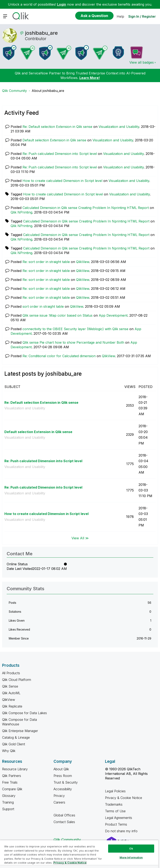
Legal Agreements (119, 818)
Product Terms (116, 824)
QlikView (83, 262)
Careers (59, 802)
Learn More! (90, 78)
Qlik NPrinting (21, 212)
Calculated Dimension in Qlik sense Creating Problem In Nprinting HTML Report (86, 208)
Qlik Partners (12, 776)
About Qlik (61, 769)
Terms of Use (115, 811)
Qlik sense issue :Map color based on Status (57, 315)
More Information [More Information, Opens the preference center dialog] (131, 857)
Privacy (59, 796)
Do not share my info (122, 831)
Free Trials (10, 782)
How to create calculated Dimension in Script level (62, 181)
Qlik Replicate (12, 706)
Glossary (9, 796)
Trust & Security (66, 782)
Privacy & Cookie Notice (124, 798)
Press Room (63, 776)
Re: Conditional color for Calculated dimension (59, 356)
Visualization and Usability (119, 127)
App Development (113, 315)
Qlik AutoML (11, 693)
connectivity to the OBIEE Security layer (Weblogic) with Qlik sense (75, 329)
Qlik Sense (10, 686)
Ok (131, 848)
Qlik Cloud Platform (17, 680)
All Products (11, 673)
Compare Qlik (12, 789)
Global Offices (64, 815)
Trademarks (114, 804)
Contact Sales (64, 822)
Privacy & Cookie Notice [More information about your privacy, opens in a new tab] (70, 863)
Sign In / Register (142, 16)
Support (8, 809)
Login (62, 4)
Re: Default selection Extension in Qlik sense (57, 127)
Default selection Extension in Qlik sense (54, 140)
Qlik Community (14, 91)
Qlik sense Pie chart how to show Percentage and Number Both (73, 342)
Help (120, 16)
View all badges (142, 62)
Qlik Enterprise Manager (20, 731)
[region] (79, 854)
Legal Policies (115, 791)
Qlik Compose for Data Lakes (24, 713)
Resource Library (15, 769)
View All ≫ (80, 538)
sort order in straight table (43, 306)
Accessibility (63, 789)
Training (8, 802)
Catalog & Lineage (16, 737)
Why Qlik (9, 751)
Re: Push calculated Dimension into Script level (60, 154)
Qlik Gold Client (14, 744)
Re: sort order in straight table (46, 262)
